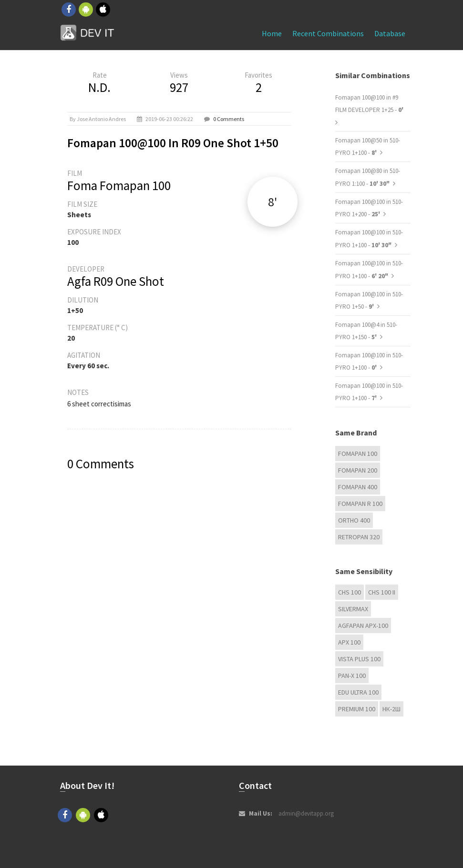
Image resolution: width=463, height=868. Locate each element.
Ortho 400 (354, 520)
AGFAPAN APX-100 (363, 626)
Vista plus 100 (359, 659)
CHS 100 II (382, 592)
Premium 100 (357, 709)
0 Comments (229, 119)
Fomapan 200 (358, 470)
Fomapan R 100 (360, 504)
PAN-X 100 (352, 676)
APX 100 (349, 642)
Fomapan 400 (358, 487)
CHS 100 (350, 592)
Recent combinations (328, 33)
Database (390, 33)
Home (272, 33)
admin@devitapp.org (306, 813)
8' (273, 202)
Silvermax (353, 609)
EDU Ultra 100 (358, 692)
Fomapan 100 (358, 454)
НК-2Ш (391, 709)
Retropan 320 (359, 537)
